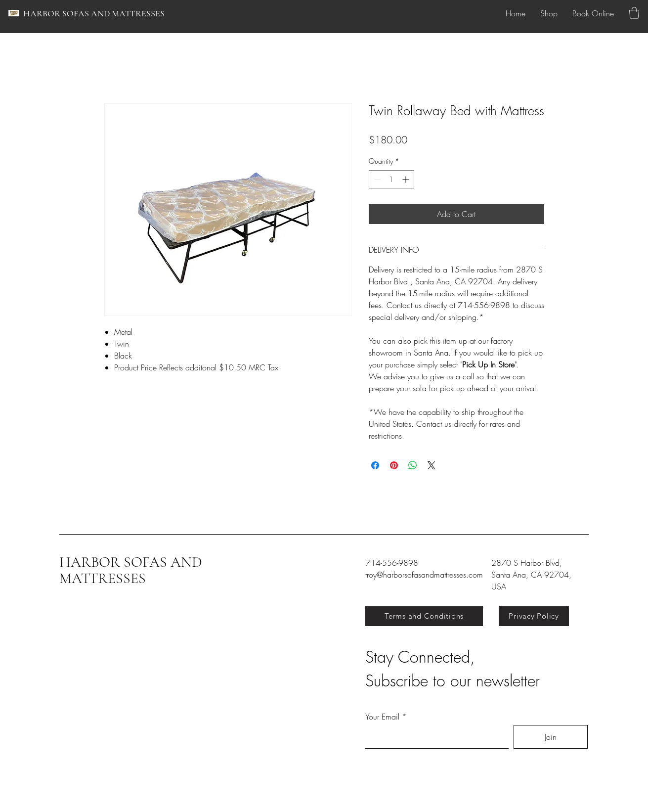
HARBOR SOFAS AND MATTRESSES (94, 13)
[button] (634, 13)
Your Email (382, 717)
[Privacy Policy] (534, 616)
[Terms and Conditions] (424, 616)
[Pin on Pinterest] (394, 465)
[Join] (551, 737)
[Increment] (407, 179)
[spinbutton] (391, 179)
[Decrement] (376, 179)
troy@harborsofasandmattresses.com (424, 575)
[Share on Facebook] (375, 465)
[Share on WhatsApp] (413, 465)
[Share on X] (432, 465)
